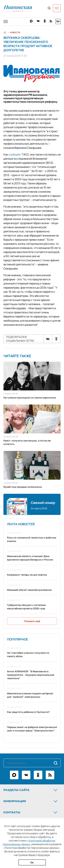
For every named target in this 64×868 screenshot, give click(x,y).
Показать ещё (32, 621)
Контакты (31, 812)
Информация (31, 801)
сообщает (15, 154)
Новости (15, 32)
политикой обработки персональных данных (29, 842)
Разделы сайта (31, 790)
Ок (32, 862)
